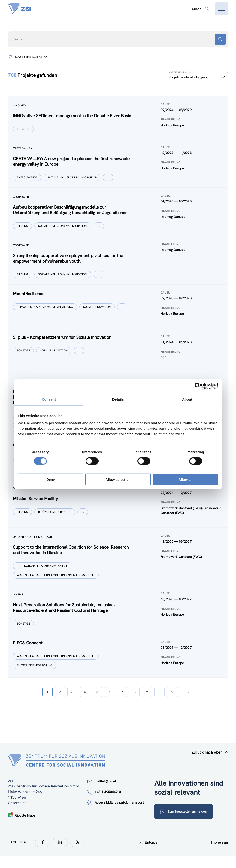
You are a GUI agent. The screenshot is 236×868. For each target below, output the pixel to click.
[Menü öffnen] (222, 9)
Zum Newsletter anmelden (184, 823)
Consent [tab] (49, 399)
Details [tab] (118, 399)
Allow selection (118, 479)
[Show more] (109, 179)
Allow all (185, 479)
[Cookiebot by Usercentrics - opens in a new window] (198, 386)
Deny (51, 479)
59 (173, 703)
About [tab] (187, 399)
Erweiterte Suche (28, 57)
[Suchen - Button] (220, 39)
